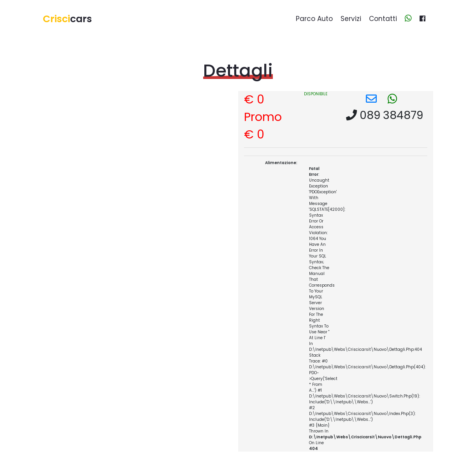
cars (67, 19)
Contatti (383, 19)
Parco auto (314, 19)
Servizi (351, 19)
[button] (371, 99)
